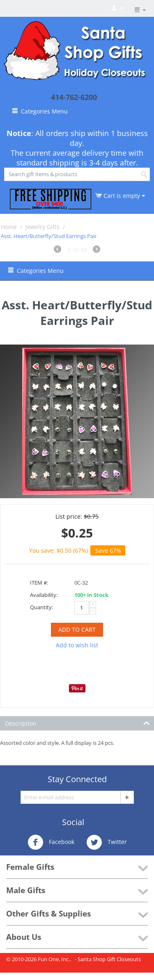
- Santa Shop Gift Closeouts (108, 959)
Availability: (44, 595)
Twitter (107, 842)
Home (9, 227)
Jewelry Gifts (43, 227)
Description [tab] (77, 723)
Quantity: (41, 607)
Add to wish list (77, 645)
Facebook (51, 842)
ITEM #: (39, 583)
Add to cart (77, 630)
